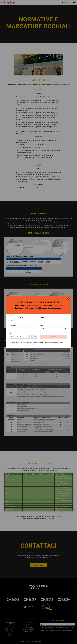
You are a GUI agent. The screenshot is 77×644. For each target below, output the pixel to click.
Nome (21, 317)
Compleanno (13, 334)
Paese (41, 325)
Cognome (42, 317)
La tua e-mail (13, 325)
